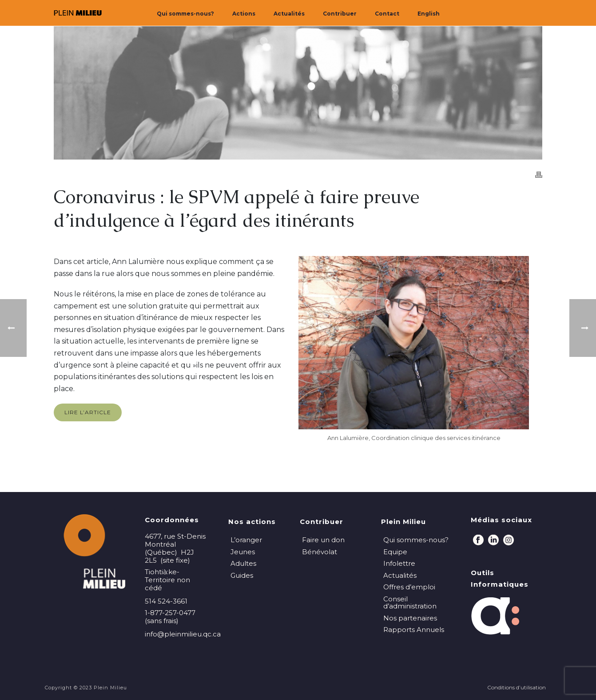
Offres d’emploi (409, 587)
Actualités (289, 14)
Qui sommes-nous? (185, 14)
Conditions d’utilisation (517, 687)
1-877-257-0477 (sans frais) (170, 617)
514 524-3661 (166, 601)
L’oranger (246, 540)
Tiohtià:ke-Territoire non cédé (167, 580)
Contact (387, 14)
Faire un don (323, 540)
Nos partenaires (410, 618)
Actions (244, 14)
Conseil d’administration (410, 603)
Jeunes (243, 552)
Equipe (395, 552)
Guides (242, 575)
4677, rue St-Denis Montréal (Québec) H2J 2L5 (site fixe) (175, 548)
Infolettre (399, 563)
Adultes (243, 563)
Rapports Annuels (414, 630)
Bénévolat (320, 552)
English (429, 14)
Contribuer (340, 14)
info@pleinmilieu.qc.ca (183, 634)
